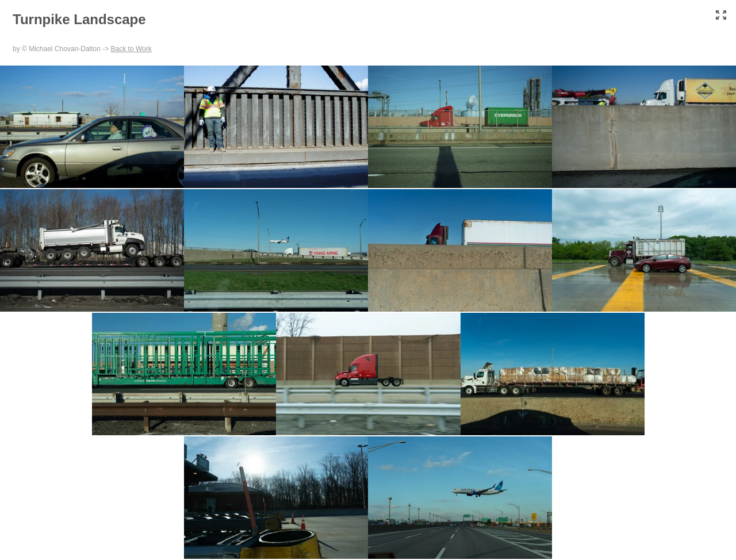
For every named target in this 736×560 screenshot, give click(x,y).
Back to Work (131, 49)
